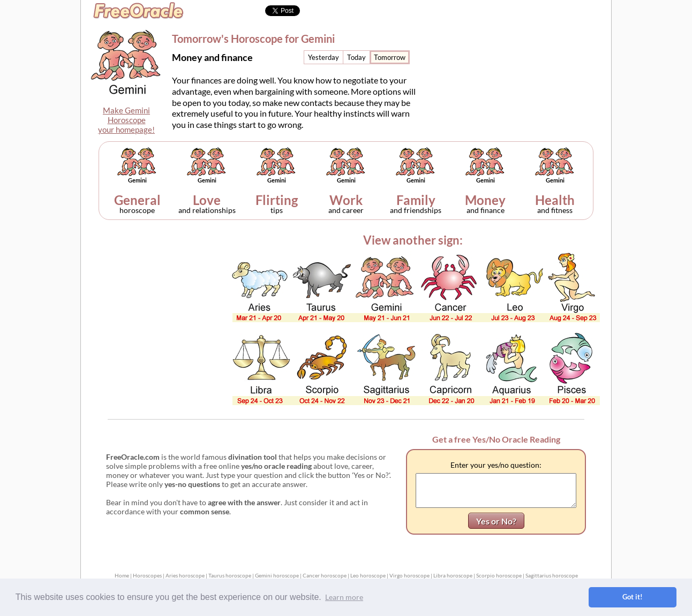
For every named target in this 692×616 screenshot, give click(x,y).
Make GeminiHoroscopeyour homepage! (126, 120)
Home (122, 575)
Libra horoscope (453, 575)
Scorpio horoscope (499, 575)
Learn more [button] (344, 597)
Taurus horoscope (230, 575)
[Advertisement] (521, 67)
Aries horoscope (185, 575)
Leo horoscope (368, 575)
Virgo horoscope (409, 575)
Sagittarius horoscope (552, 575)
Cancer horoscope (325, 575)
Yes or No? (496, 521)
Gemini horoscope (277, 575)
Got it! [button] (633, 597)
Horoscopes (147, 575)
